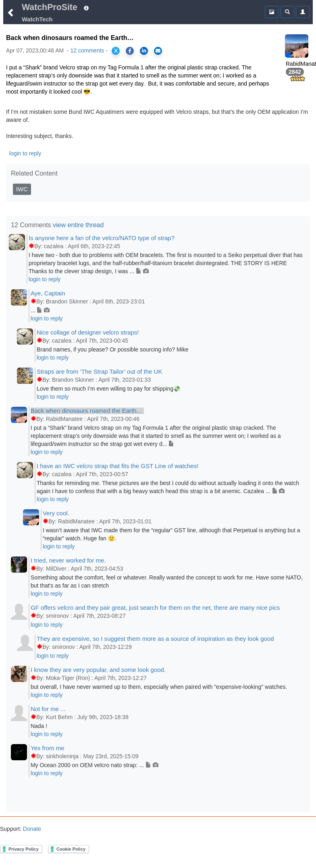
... (40, 310)
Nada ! (39, 726)
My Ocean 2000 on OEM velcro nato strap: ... (95, 765)
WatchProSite (50, 7)
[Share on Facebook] (130, 51)
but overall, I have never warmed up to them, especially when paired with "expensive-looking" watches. (159, 687)
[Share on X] (116, 51)
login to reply (25, 153)
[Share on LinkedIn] (144, 51)
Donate (31, 829)
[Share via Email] (158, 51)
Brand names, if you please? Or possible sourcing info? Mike (113, 349)
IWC (22, 189)
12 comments (87, 50)
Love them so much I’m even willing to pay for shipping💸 (108, 389)
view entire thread (78, 225)
